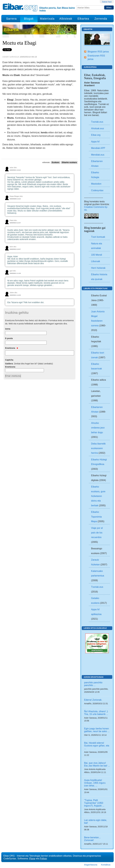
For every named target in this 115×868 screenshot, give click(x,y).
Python (43, 858)
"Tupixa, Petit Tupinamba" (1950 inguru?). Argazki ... (94, 803)
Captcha (9, 360)
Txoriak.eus (97, 122)
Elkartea (83, 19)
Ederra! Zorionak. (93, 700)
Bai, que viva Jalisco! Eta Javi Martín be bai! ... (97, 764)
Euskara (55, 162)
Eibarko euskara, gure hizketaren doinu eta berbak (98, 496)
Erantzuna (12, 348)
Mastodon (96, 184)
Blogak (29, 19)
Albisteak (66, 19)
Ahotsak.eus (98, 128)
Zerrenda (101, 19)
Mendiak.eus (98, 155)
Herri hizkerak (98, 268)
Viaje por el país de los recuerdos (97, 533)
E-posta (9, 338)
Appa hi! (95, 142)
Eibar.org (96, 135)
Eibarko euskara (69, 162)
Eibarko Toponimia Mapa (96, 517)
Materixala (47, 19)
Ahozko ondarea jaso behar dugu (98, 428)
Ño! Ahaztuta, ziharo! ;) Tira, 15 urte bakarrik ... (96, 713)
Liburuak (96, 261)
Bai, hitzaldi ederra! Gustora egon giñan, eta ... (97, 746)
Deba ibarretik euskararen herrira (98, 448)
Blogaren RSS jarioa (98, 52)
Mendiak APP (98, 148)
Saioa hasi (107, 2)
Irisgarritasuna (91, 865)
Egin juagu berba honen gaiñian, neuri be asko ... (97, 730)
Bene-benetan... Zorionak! (92, 839)
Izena (8, 329)
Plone (32, 858)
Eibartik (88, 29)
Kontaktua (106, 865)
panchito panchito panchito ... (93, 684)
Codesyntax (97, 190)
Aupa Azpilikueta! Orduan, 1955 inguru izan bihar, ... (95, 783)
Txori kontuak (98, 237)
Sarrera (11, 19)
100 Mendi (97, 255)
